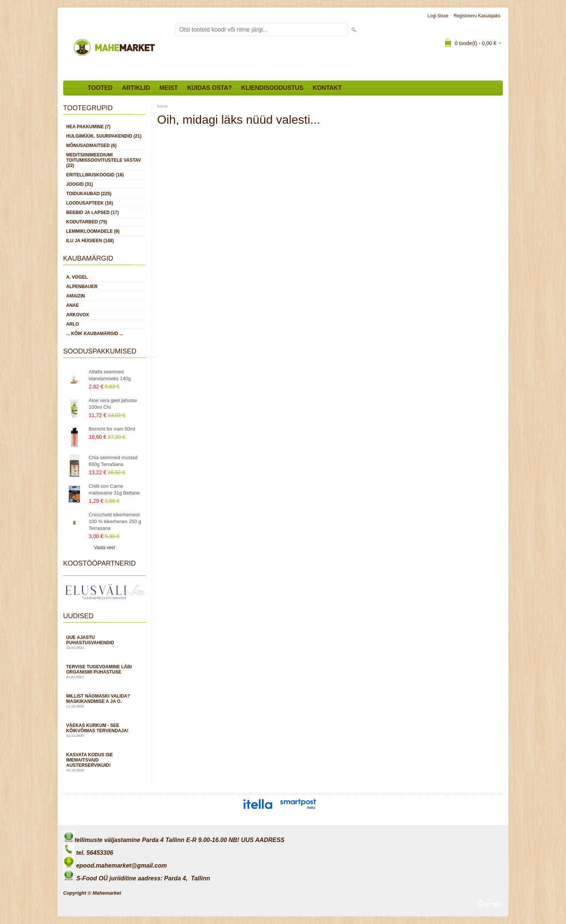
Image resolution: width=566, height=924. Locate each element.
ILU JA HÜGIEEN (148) (90, 241)
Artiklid (136, 88)
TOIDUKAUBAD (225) (89, 194)
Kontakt (327, 88)
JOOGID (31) (79, 184)
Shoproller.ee (490, 903)
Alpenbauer (82, 287)
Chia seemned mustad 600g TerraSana (113, 461)
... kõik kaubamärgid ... (95, 334)
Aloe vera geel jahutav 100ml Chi (113, 404)
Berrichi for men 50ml (112, 429)
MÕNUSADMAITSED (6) (91, 146)
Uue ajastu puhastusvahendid (104, 642)
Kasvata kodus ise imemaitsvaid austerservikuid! (104, 762)
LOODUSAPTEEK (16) (90, 203)
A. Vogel (77, 277)
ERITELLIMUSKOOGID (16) (95, 175)
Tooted (100, 88)
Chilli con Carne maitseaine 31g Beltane (114, 489)
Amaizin (76, 296)
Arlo (73, 324)
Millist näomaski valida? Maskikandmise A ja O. (104, 701)
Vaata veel (104, 548)
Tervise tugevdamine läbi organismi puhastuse (104, 671)
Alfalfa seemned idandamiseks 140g (110, 375)
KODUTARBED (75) (87, 222)
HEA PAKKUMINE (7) (88, 127)
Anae (73, 305)
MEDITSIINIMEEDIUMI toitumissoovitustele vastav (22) (104, 160)
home (162, 106)
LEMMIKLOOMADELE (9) (93, 231)
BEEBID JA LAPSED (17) (92, 212)
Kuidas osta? (210, 88)
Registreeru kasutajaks (477, 16)
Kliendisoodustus (272, 88)
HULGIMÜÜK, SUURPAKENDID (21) (104, 136)
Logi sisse (438, 16)
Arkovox (78, 315)
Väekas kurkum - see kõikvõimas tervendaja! (104, 730)
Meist (169, 88)
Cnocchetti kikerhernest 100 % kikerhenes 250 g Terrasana (115, 521)
